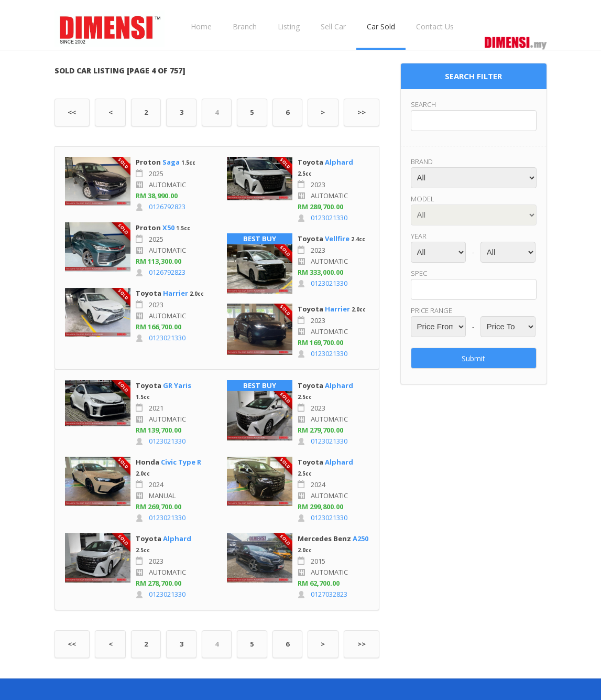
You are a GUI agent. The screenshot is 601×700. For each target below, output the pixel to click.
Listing (289, 26)
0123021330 (167, 338)
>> (362, 112)
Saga (171, 162)
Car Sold (381, 26)
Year (419, 236)
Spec (419, 273)
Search (423, 104)
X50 (168, 228)
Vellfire (337, 239)
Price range (431, 310)
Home (201, 26)
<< (72, 112)
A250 (360, 539)
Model (423, 199)
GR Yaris (177, 385)
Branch (245, 26)
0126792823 (167, 207)
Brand (422, 161)
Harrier (176, 293)
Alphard (339, 162)
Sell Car (333, 26)
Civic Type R (181, 462)
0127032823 (329, 594)
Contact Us (435, 26)
